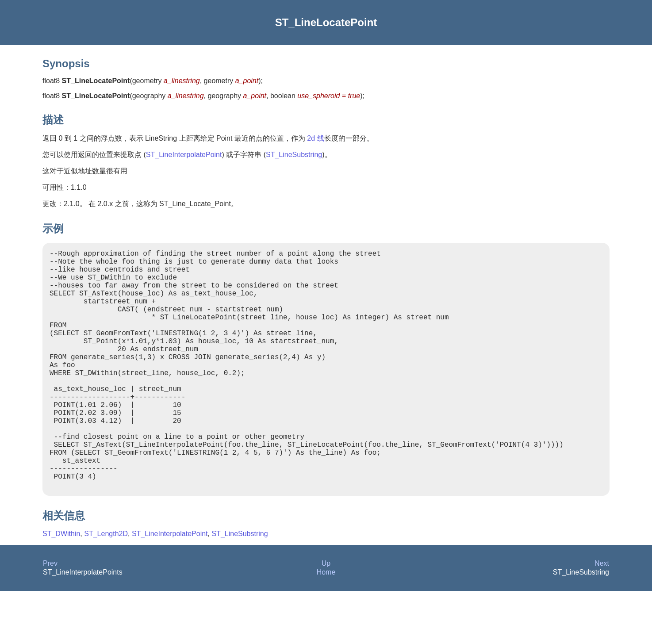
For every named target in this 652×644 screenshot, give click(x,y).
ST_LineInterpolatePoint (184, 155)
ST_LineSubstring (294, 155)
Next (602, 616)
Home (326, 625)
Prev (50, 616)
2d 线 (315, 138)
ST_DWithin (61, 587)
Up (326, 616)
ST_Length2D (106, 587)
